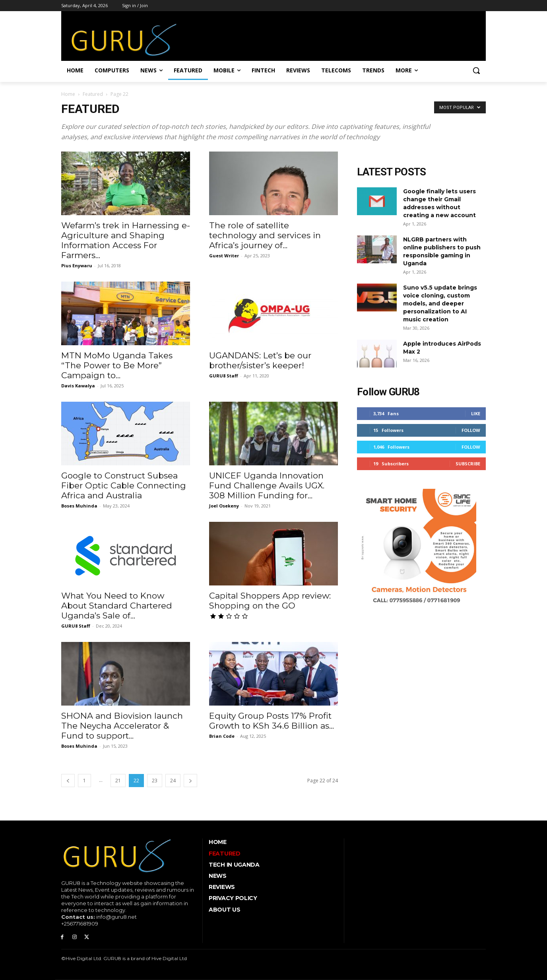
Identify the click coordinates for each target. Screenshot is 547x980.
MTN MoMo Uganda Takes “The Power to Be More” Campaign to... (117, 365)
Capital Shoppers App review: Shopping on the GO (270, 601)
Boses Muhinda (79, 506)
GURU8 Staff (224, 376)
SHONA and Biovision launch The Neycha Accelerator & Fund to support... (122, 726)
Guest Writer (224, 256)
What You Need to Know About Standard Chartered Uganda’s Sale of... (117, 606)
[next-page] (190, 781)
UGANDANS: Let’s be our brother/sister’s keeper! (260, 360)
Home (68, 94)
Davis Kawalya (78, 386)
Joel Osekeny (224, 506)
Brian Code (222, 736)
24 (173, 781)
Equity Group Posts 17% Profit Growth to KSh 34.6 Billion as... (272, 721)
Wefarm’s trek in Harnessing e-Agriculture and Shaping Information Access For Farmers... (126, 240)
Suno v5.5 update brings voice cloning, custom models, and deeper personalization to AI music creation (440, 303)
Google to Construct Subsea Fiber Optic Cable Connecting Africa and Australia (124, 485)
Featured (93, 94)
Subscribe (468, 464)
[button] (476, 70)
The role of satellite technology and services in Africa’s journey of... (265, 235)
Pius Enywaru (77, 265)
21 (118, 781)
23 (155, 781)
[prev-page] (68, 781)
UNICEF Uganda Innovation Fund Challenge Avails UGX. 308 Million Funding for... (267, 485)
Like (476, 413)
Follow (471, 430)
